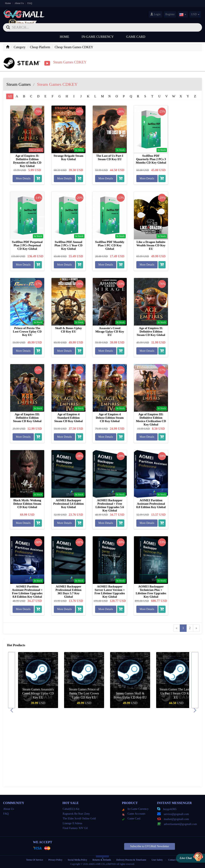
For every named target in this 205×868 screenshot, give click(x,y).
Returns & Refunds (102, 860)
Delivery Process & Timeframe (131, 860)
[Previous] (177, 628)
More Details (23, 178)
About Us (19, 3)
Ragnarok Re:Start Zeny (76, 814)
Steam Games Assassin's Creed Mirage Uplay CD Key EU (84, 693)
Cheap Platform (40, 47)
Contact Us (174, 860)
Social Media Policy (77, 860)
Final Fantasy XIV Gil (75, 828)
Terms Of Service (35, 860)
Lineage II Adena (72, 823)
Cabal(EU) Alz (71, 809)
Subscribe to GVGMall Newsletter (150, 846)
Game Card (136, 37)
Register (170, 14)
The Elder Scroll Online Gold (79, 819)
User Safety (157, 860)
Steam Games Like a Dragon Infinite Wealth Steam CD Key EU (38, 693)
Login (155, 14)
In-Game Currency (98, 37)
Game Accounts (134, 814)
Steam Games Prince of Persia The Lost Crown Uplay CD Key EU (130, 693)
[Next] (196, 628)
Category (20, 47)
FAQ (30, 3)
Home (8, 3)
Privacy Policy (56, 860)
